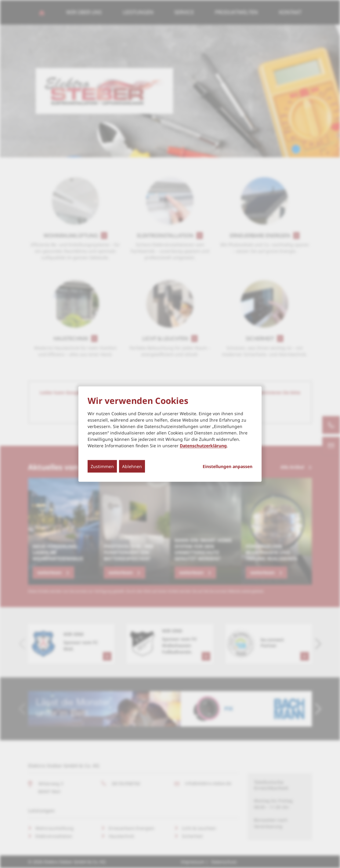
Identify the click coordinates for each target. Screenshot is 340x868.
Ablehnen (132, 466)
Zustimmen (102, 466)
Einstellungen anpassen (228, 467)
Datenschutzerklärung (203, 446)
